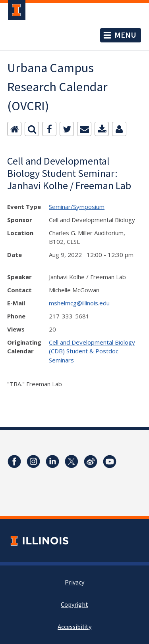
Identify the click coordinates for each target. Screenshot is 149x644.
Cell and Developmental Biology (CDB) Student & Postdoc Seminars (92, 351)
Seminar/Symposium (77, 207)
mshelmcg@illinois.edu (79, 303)
